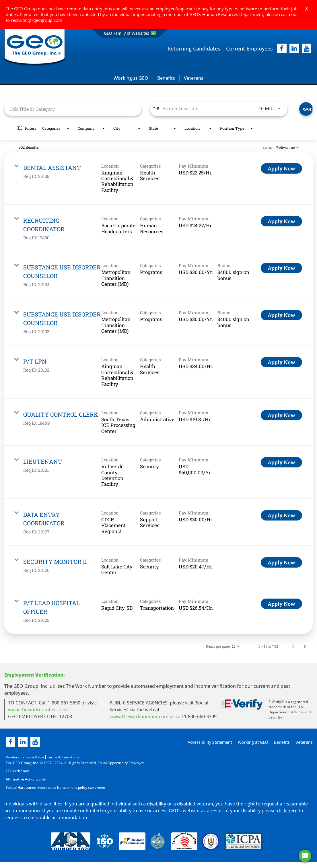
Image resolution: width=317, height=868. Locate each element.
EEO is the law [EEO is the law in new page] (17, 771)
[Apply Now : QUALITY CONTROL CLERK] (281, 415)
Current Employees (249, 48)
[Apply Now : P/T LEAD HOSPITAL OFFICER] (281, 604)
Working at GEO (131, 78)
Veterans (194, 78)
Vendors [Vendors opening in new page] (12, 757)
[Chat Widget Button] (305, 856)
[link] (158, 178)
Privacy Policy (33, 757)
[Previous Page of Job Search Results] (293, 646)
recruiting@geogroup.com (37, 20)
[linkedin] (23, 742)
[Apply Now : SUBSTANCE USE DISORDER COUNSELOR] (281, 268)
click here (287, 810)
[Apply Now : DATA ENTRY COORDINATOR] (281, 515)
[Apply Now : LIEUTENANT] (281, 463)
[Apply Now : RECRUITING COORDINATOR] (281, 221)
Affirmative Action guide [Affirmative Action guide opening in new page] (26, 779)
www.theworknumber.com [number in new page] (139, 716)
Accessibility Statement (209, 742)
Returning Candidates (194, 48)
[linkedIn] (294, 49)
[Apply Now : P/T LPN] (281, 362)
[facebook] (282, 49)
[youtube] (307, 49)
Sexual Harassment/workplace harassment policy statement (56, 787)
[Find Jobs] (306, 109)
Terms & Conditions (63, 757)
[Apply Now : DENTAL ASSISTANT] (281, 168)
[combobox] (73, 109)
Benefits (166, 78)
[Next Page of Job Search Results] (305, 646)
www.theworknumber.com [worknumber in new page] (37, 710)
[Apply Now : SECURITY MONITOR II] (281, 562)
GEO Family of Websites (130, 33)
